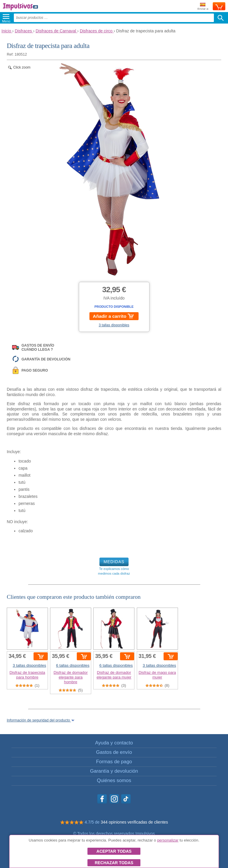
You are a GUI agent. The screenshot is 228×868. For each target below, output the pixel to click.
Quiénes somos (114, 780)
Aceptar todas (114, 851)
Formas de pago (114, 762)
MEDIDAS (114, 562)
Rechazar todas (114, 863)
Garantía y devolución (114, 771)
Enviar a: (203, 7)
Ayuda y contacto (114, 743)
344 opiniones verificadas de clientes (134, 822)
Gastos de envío (114, 752)
